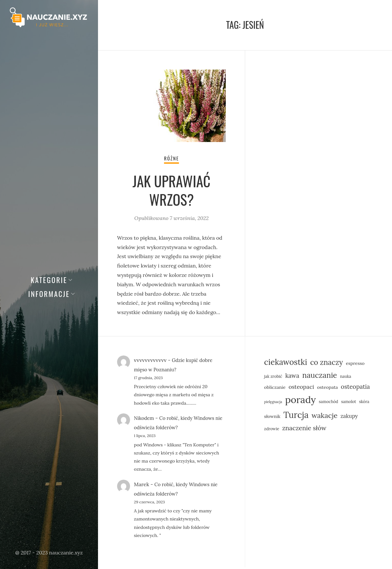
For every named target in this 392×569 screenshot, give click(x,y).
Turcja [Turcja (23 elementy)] (296, 416)
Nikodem (145, 420)
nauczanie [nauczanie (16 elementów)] (320, 377)
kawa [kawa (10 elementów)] (292, 377)
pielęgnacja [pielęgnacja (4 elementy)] (273, 403)
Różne (171, 159)
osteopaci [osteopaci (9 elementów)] (301, 388)
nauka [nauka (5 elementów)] (346, 378)
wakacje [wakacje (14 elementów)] (324, 417)
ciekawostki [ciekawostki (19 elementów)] (286, 364)
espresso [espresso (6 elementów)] (355, 365)
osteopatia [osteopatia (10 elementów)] (355, 388)
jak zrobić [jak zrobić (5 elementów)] (273, 378)
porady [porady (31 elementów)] (300, 401)
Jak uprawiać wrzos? (171, 191)
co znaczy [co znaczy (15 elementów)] (327, 364)
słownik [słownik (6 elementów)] (272, 418)
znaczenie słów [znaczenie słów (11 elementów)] (304, 429)
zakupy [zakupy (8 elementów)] (349, 417)
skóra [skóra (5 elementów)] (364, 403)
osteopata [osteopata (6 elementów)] (327, 389)
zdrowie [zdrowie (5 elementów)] (272, 430)
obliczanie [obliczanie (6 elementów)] (275, 389)
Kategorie (49, 280)
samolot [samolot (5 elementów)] (349, 403)
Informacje (49, 294)
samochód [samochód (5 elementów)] (329, 403)
